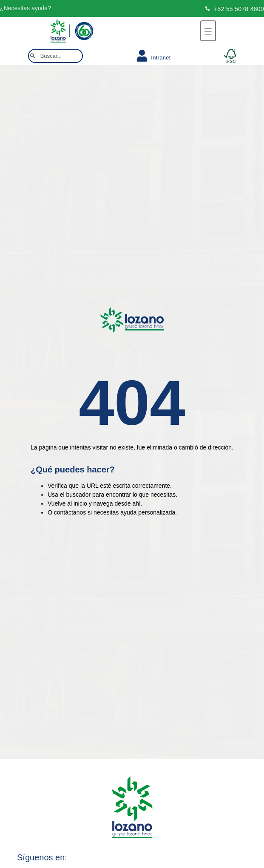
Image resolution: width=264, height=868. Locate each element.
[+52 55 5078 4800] (207, 8)
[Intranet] (142, 56)
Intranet (161, 58)
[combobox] (55, 56)
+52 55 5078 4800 (239, 9)
